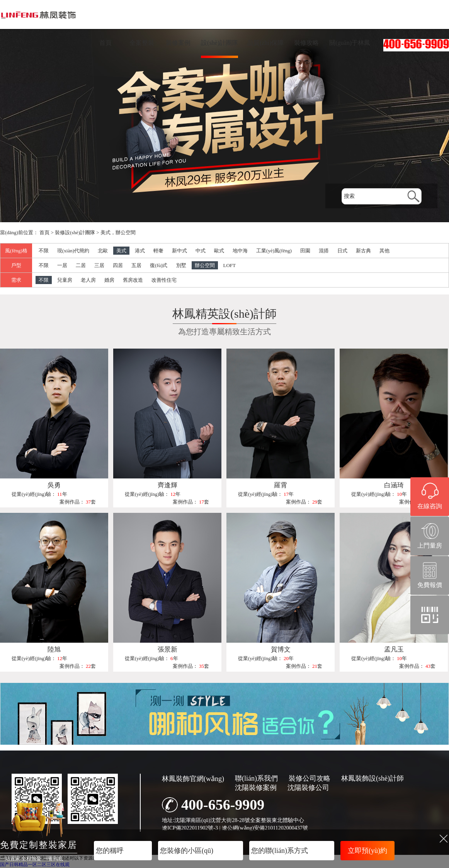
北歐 (103, 251)
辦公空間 (205, 265)
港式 (140, 251)
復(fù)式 (159, 265)
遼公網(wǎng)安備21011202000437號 (265, 828)
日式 (342, 251)
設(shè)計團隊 (219, 43)
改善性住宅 (164, 280)
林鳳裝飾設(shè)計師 (372, 778)
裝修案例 (178, 43)
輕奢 (158, 251)
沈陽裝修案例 (256, 788)
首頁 (105, 43)
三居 (99, 265)
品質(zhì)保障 (265, 43)
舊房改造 (133, 280)
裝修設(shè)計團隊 (75, 232)
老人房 (88, 280)
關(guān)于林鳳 (350, 43)
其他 (384, 251)
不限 (44, 251)
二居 (81, 265)
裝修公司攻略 (310, 778)
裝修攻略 (306, 43)
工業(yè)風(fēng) (274, 251)
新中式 (179, 251)
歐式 (219, 251)
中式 (201, 251)
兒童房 (65, 280)
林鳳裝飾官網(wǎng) (193, 779)
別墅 (181, 265)
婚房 (109, 280)
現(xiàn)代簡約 (73, 251)
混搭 (324, 251)
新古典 (363, 251)
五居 (136, 265)
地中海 (240, 251)
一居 (62, 265)
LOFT (230, 265)
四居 (118, 265)
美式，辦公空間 (118, 232)
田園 (305, 251)
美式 (121, 251)
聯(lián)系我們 (256, 778)
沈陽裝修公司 (308, 788)
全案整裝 (142, 43)
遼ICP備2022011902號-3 (190, 828)
